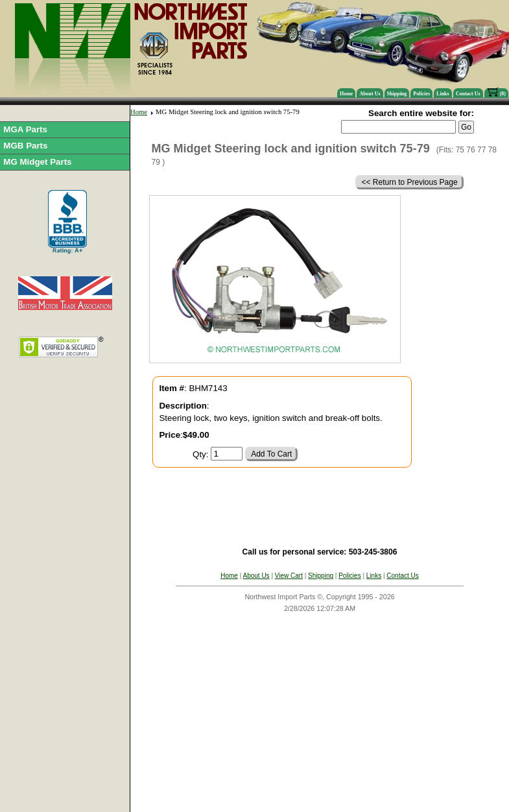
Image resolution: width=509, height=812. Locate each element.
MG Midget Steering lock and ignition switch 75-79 (228, 112)
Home (346, 94)
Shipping (397, 94)
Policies (421, 94)
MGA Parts (25, 129)
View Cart (289, 576)
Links (443, 94)
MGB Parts (25, 146)
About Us (370, 94)
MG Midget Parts (37, 162)
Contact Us (468, 94)
